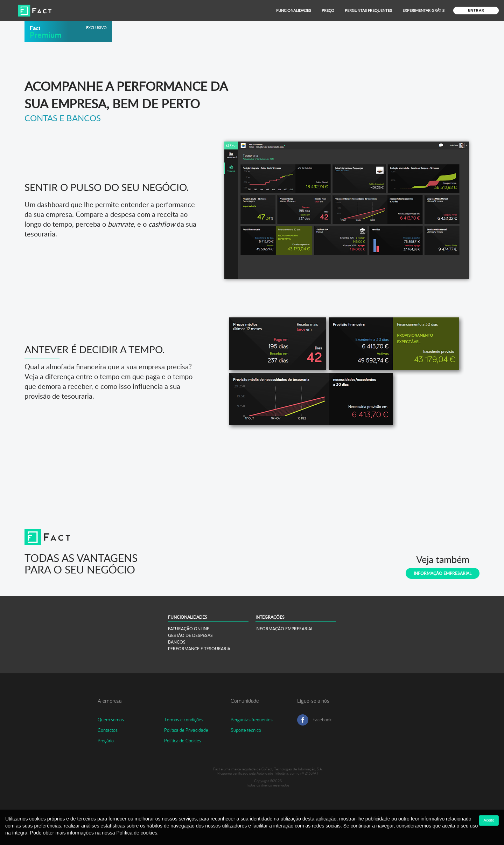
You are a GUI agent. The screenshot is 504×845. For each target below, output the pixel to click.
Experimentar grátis (423, 10)
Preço (328, 10)
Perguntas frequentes (252, 720)
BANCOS (177, 642)
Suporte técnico (246, 730)
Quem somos (111, 720)
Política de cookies (137, 833)
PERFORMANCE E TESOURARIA (199, 649)
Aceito (489, 820)
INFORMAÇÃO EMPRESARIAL (284, 629)
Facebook (322, 720)
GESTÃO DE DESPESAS (190, 635)
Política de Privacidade (186, 730)
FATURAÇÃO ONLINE (189, 629)
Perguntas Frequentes (368, 10)
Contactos (108, 730)
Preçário (106, 741)
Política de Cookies (183, 741)
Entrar (476, 10)
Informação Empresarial (443, 573)
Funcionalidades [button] (294, 10)
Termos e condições (184, 720)
